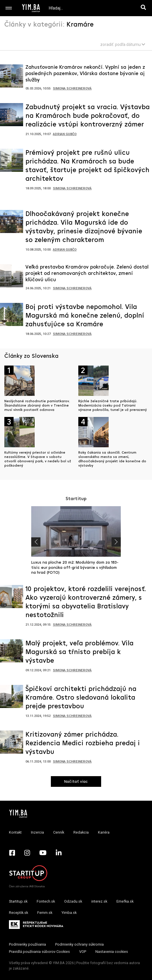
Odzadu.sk (73, 901)
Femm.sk (45, 913)
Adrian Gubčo (65, 134)
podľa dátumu (130, 44)
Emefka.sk (125, 901)
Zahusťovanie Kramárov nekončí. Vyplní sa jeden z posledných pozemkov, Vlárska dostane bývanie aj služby (85, 74)
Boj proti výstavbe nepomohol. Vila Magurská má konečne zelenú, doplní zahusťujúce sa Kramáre (85, 316)
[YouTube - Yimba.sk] (43, 853)
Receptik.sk (18, 913)
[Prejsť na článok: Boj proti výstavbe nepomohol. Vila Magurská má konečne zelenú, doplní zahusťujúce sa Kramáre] (12, 316)
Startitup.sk (18, 901)
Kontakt (15, 832)
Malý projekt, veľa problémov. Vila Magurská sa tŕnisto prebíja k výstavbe (79, 652)
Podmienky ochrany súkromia (79, 944)
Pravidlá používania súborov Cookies (39, 952)
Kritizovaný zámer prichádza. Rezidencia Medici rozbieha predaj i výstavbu (83, 744)
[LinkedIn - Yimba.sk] (59, 853)
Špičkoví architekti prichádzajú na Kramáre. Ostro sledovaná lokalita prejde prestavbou (81, 698)
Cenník (59, 832)
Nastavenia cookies (112, 952)
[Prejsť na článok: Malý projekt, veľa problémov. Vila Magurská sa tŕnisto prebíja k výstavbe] (12, 653)
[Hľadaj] (144, 8)
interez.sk (99, 901)
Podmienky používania (27, 944)
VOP (83, 952)
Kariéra (104, 832)
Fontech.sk (46, 901)
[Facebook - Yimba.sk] (12, 853)
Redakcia (81, 832)
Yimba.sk (69, 913)
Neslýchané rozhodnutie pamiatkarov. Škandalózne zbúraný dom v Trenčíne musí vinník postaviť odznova (37, 406)
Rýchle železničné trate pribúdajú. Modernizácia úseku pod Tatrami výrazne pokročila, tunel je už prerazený (113, 406)
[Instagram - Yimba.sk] (27, 853)
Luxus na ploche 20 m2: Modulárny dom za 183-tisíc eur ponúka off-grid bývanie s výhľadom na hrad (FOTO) (75, 568)
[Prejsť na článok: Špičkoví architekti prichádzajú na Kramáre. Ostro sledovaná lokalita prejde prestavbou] (12, 698)
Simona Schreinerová (72, 89)
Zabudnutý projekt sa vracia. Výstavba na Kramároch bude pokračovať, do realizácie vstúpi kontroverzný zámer (88, 116)
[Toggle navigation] (9, 8)
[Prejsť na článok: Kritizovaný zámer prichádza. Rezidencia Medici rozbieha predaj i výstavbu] (12, 744)
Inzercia (37, 832)
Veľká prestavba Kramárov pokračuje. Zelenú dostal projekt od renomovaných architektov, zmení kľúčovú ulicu (87, 274)
